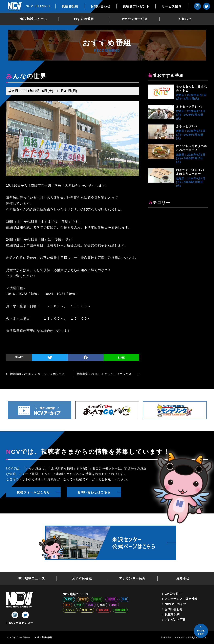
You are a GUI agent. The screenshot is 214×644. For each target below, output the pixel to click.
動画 (114, 605)
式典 (91, 605)
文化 (68, 605)
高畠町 (97, 599)
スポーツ (87, 610)
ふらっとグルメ (187, 126)
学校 (79, 605)
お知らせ (185, 19)
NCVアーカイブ (175, 604)
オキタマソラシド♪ (189, 107)
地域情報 (120, 610)
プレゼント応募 (175, 620)
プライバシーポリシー (20, 637)
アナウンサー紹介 (134, 19)
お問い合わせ (100, 6)
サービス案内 (172, 6)
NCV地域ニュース (33, 19)
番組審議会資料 (45, 637)
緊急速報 (104, 610)
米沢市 (69, 599)
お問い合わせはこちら (94, 492)
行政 (102, 605)
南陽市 (83, 599)
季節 (124, 599)
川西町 (111, 599)
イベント (70, 610)
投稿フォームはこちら (33, 492)
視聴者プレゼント (136, 6)
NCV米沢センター (21, 623)
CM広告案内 (173, 594)
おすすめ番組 (84, 19)
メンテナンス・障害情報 (181, 599)
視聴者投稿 (70, 6)
